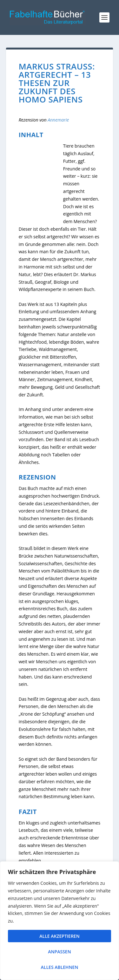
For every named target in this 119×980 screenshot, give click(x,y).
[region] (60, 921)
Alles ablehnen (60, 967)
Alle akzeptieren (59, 936)
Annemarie (58, 120)
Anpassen (59, 952)
